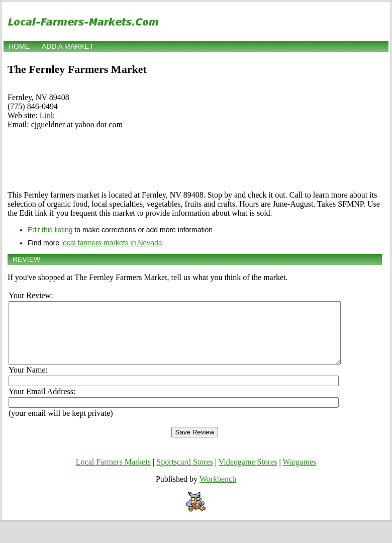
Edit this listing (50, 230)
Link (47, 115)
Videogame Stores (248, 474)
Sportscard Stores (184, 474)
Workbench (218, 491)
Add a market (68, 46)
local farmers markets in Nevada (112, 243)
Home (19, 46)
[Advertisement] (195, 160)
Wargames (299, 474)
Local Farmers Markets (113, 474)
